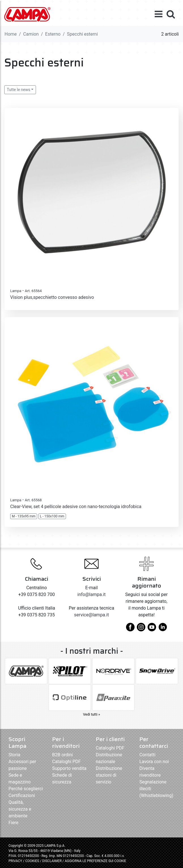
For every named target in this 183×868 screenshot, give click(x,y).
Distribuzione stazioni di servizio (109, 775)
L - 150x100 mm (52, 516)
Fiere (13, 823)
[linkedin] (163, 629)
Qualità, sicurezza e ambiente (20, 809)
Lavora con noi (154, 762)
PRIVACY (15, 861)
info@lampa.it (91, 594)
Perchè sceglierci (26, 789)
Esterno (53, 34)
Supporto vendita (69, 768)
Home (11, 34)
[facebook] (130, 629)
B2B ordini (62, 755)
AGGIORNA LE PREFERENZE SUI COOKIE (95, 861)
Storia (14, 755)
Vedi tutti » (91, 714)
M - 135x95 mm (24, 516)
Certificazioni (22, 795)
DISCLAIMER (52, 861)
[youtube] (152, 629)
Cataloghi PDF (66, 762)
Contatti (147, 755)
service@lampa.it (92, 615)
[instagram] (141, 629)
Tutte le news (19, 90)
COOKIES (32, 861)
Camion (31, 34)
